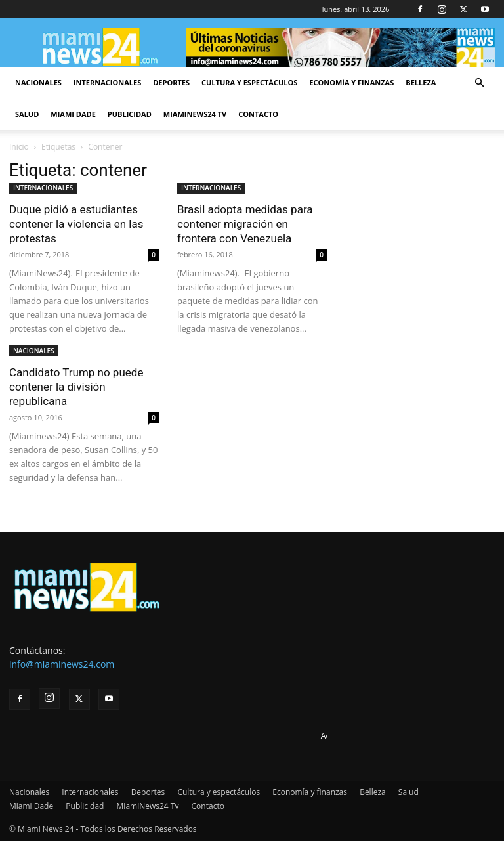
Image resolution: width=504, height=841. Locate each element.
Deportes (171, 82)
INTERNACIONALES (43, 188)
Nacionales (38, 82)
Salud (27, 114)
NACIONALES (34, 351)
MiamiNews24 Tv (195, 114)
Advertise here (347, 736)
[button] (479, 83)
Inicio (19, 147)
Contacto (258, 114)
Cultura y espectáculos (249, 82)
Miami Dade (73, 114)
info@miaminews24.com (62, 664)
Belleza (421, 82)
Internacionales (107, 82)
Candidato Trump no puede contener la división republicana (76, 387)
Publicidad (130, 114)
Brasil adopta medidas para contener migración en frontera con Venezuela (245, 224)
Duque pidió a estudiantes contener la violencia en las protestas (76, 224)
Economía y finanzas (351, 82)
